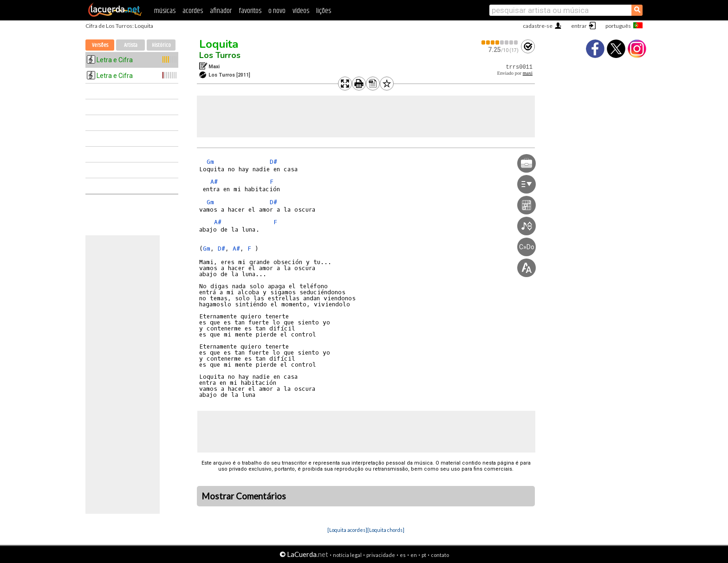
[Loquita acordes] (347, 530)
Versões (100, 45)
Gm (210, 162)
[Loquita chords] (386, 530)
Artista (131, 45)
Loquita (219, 44)
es (403, 555)
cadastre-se (538, 26)
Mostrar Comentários (244, 496)
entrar (579, 26)
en (414, 555)
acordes (193, 11)
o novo (277, 11)
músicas (165, 11)
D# (273, 162)
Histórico (161, 45)
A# (214, 182)
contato (440, 555)
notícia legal (347, 555)
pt (424, 555)
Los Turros (220, 55)
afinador (221, 11)
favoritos (250, 11)
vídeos (301, 11)
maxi (528, 73)
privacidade (381, 555)
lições (324, 11)
